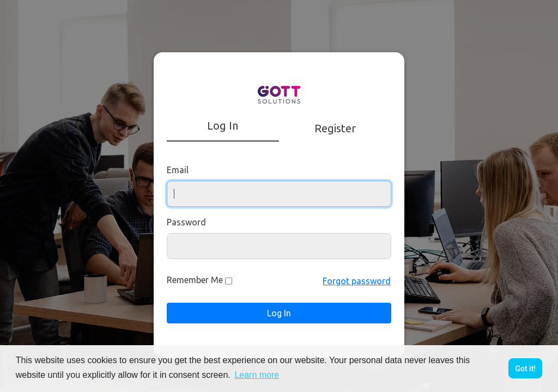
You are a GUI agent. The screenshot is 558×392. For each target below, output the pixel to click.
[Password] (279, 246)
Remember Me (195, 280)
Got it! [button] (525, 369)
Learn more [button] (257, 375)
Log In (279, 313)
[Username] (279, 194)
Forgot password (357, 281)
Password (186, 222)
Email (178, 170)
